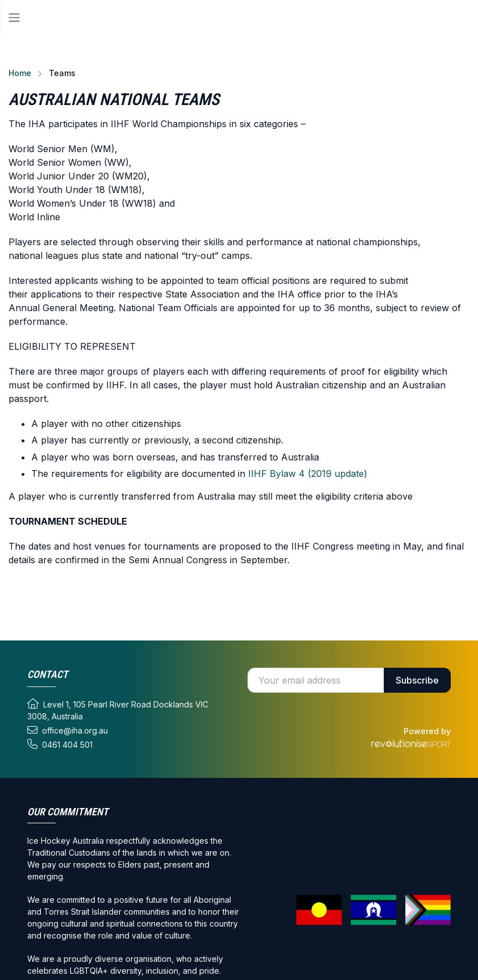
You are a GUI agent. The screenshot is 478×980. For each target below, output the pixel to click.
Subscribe (417, 680)
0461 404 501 (60, 744)
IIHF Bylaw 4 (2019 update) (308, 474)
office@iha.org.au (68, 730)
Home (20, 73)
